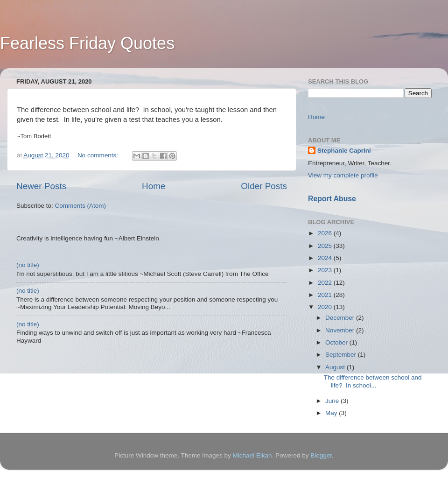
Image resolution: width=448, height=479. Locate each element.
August (336, 367)
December (341, 318)
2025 (326, 246)
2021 (326, 295)
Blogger (321, 455)
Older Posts (264, 186)
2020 (326, 307)
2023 (326, 270)
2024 (326, 258)
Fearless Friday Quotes (87, 43)
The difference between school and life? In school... (373, 381)
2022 (326, 283)
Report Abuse (332, 199)
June (333, 401)
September (342, 355)
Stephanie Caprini (344, 151)
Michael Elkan (252, 455)
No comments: (99, 155)
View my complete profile (343, 175)
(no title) (28, 265)
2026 (326, 233)
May (332, 413)
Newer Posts (41, 186)
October (337, 342)
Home (154, 186)
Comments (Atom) (81, 206)
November (341, 330)
